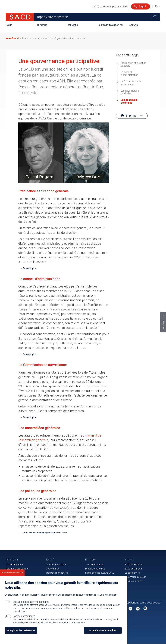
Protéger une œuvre (95, 569)
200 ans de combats (56, 565)
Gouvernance (53, 569)
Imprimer (132, 116)
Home (9, 25)
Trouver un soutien (95, 565)
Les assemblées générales (130, 92)
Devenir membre (15, 565)
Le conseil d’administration (130, 74)
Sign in (141, 6)
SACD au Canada (133, 569)
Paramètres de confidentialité (12, 574)
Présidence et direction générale (133, 64)
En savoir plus (30, 268)
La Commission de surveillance (131, 83)
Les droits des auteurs (17, 569)
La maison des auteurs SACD (100, 573)
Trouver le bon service (57, 573)
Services (73, 25)
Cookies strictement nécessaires (31, 603)
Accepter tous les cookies (103, 631)
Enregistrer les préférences (21, 631)
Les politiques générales (129, 101)
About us (42, 25)
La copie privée (132, 573)
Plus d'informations (108, 596)
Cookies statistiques (24, 617)
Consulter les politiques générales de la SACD (45, 533)
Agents (134, 25)
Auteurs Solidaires (134, 581)
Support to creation (111, 25)
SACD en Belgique (134, 565)
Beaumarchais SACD (135, 577)
